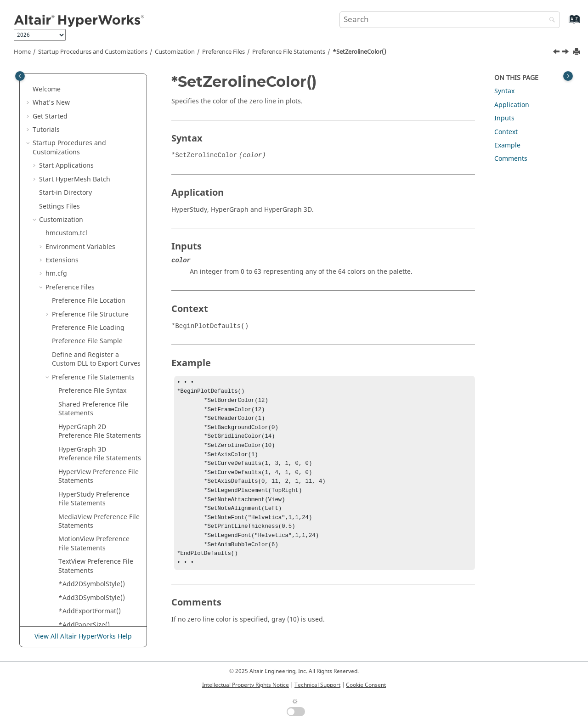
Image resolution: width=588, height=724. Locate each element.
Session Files (65, 546)
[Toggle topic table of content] (568, 76)
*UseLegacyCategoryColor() (100, 447)
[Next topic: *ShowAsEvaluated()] (566, 53)
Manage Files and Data (68, 587)
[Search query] (450, 20)
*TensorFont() (80, 317)
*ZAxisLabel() (79, 533)
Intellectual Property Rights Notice (246, 685)
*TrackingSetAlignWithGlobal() (99, 425)
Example (507, 145)
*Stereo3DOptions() (89, 290)
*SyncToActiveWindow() (95, 303)
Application (512, 105)
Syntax (504, 91)
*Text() (69, 380)
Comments (511, 159)
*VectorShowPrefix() (89, 479)
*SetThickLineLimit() (90, 83)
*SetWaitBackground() (93, 137)
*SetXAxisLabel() (84, 150)
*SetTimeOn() (80, 96)
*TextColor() (77, 393)
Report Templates (73, 560)
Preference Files (223, 52)
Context (506, 132)
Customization (175, 52)
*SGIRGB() (74, 240)
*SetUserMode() (83, 123)
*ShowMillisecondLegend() (99, 222)
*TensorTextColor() (88, 366)
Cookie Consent (366, 685)
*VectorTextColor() (87, 492)
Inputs (504, 118)
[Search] (550, 20)
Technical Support (317, 685)
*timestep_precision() (92, 407)
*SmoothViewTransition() (97, 254)
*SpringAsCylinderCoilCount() (99, 272)
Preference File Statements (289, 52)
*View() (70, 506)
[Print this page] (577, 52)
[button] (55, 83)
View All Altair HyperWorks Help (83, 636)
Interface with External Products (82, 614)
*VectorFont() (79, 465)
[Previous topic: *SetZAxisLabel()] (557, 53)
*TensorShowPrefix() (90, 353)
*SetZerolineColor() (359, 52)
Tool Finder (50, 573)
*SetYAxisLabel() (84, 164)
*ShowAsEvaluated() (90, 204)
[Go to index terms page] (564, 24)
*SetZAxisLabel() (84, 177)
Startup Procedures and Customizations (93, 52)
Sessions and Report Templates (81, 600)
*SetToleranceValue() (91, 110)
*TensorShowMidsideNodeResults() (98, 335)
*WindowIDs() (80, 519)
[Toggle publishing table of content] (20, 76)
